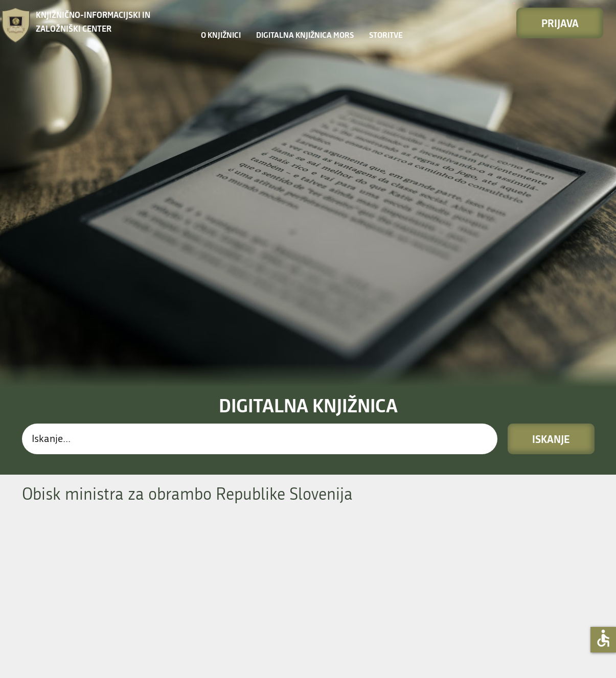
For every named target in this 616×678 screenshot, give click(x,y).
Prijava (560, 23)
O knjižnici (221, 35)
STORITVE (386, 35)
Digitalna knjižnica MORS (305, 35)
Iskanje (551, 439)
